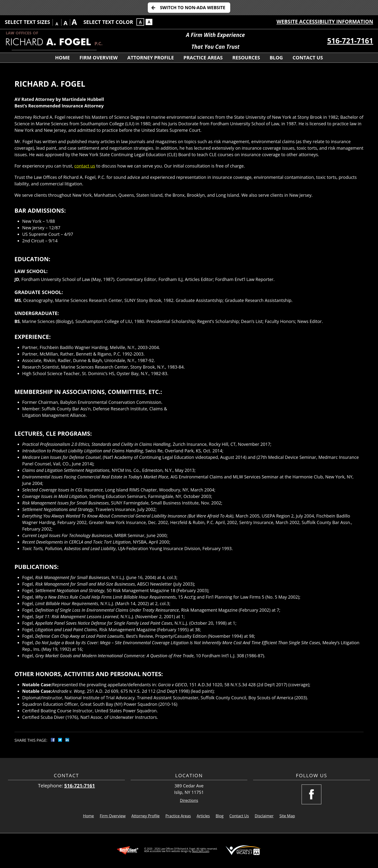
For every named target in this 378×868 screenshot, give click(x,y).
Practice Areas (203, 58)
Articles (203, 816)
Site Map (287, 816)
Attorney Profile (151, 58)
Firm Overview (99, 58)
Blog (276, 58)
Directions (189, 801)
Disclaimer (264, 816)
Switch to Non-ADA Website (192, 7)
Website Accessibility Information (325, 21)
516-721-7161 (350, 41)
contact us (85, 166)
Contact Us (308, 58)
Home (62, 58)
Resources (246, 58)
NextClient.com (200, 851)
